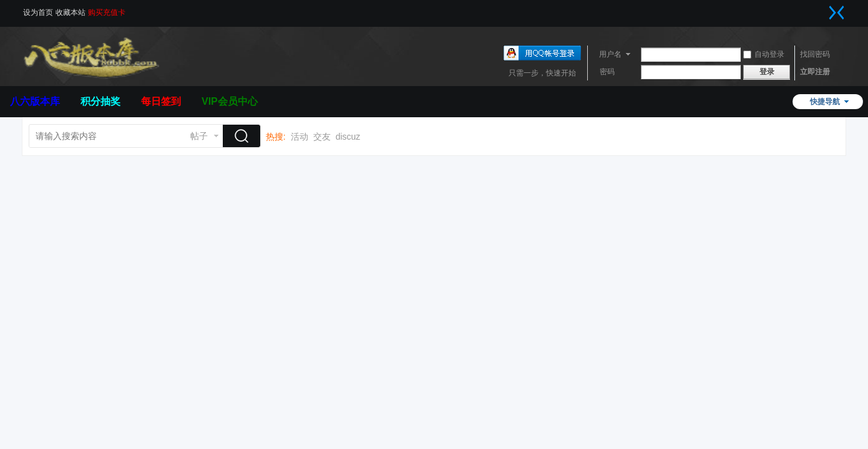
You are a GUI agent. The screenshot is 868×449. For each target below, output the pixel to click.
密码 (607, 72)
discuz (348, 137)
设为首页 (38, 12)
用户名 (610, 54)
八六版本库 (35, 101)
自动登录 (764, 54)
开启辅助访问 (824, 9)
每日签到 (161, 101)
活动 (300, 137)
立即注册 (815, 72)
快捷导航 (825, 102)
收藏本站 (71, 12)
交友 (322, 137)
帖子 (199, 136)
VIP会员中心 (230, 101)
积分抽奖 (100, 101)
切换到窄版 (837, 12)
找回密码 (815, 54)
